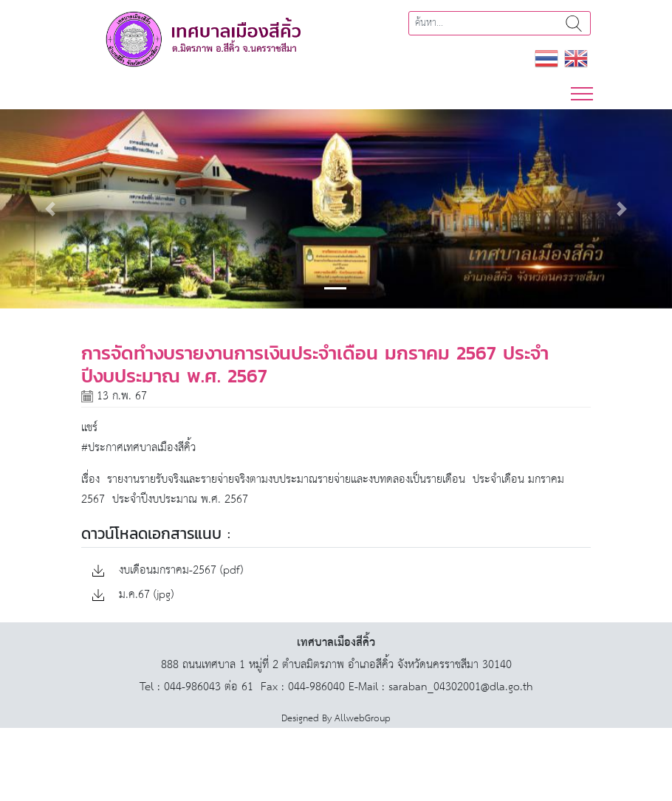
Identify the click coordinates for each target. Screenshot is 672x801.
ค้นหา (574, 23)
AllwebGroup (363, 719)
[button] (51, 209)
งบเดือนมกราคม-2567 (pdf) (168, 571)
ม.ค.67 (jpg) (133, 595)
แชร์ (89, 428)
